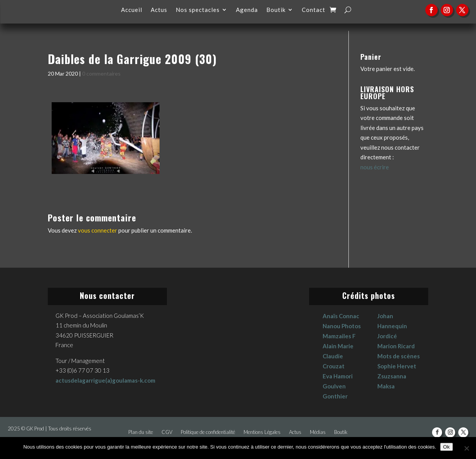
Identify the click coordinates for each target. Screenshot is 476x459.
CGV (167, 432)
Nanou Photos (342, 326)
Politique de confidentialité (208, 432)
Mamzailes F (339, 336)
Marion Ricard (396, 346)
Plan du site (141, 432)
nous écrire (375, 167)
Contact (314, 10)
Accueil (132, 10)
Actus (159, 10)
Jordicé (387, 336)
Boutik (276, 10)
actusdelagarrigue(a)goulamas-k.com (105, 380)
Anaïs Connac (341, 316)
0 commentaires (101, 73)
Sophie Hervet (397, 366)
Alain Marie (338, 346)
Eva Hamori (338, 376)
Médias (318, 432)
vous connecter (98, 230)
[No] (466, 448)
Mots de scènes (399, 356)
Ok (447, 447)
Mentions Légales (262, 432)
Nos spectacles (198, 10)
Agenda (247, 10)
